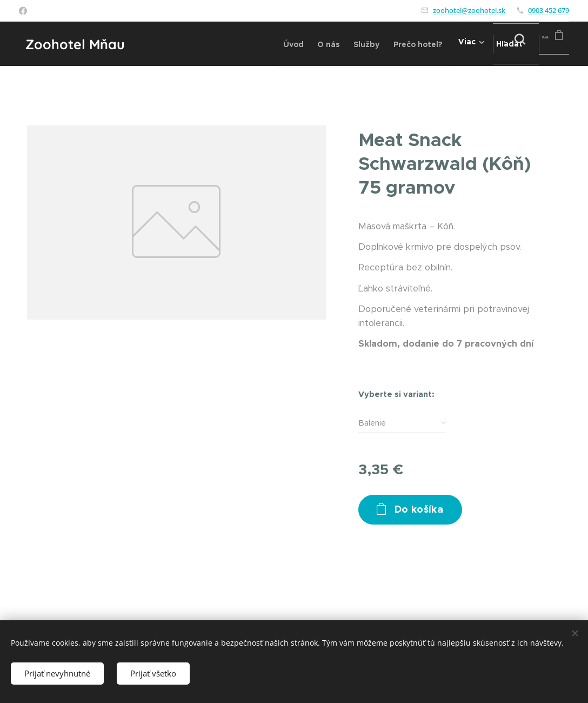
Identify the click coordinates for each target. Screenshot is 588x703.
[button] (488, 44)
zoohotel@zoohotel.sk (469, 10)
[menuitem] (239, 44)
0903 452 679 (549, 10)
